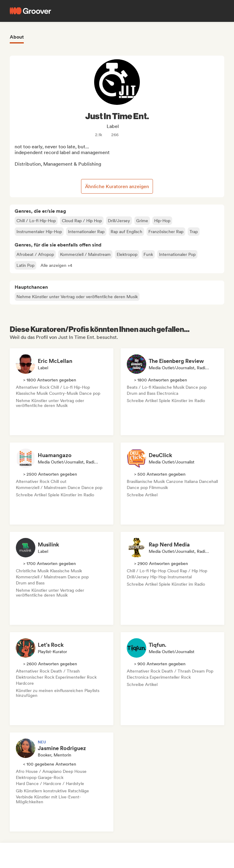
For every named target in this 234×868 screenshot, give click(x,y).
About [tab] (17, 37)
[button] (56, 265)
